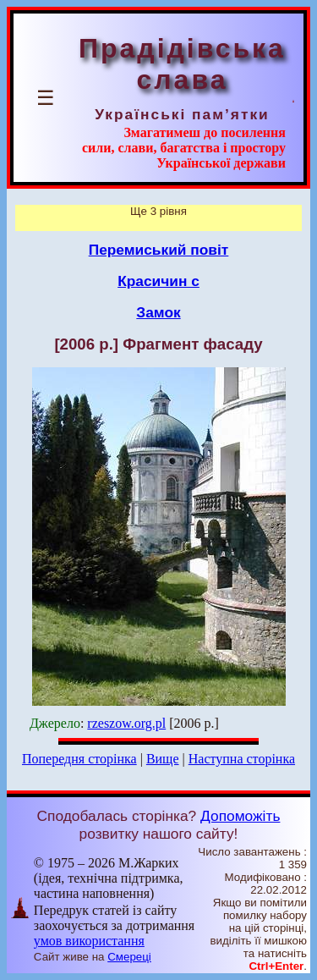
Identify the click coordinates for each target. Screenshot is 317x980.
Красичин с (158, 281)
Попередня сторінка (79, 759)
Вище (163, 759)
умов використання (89, 941)
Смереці (129, 957)
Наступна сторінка (242, 759)
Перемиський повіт (159, 250)
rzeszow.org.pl (126, 723)
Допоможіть (240, 816)
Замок (158, 312)
